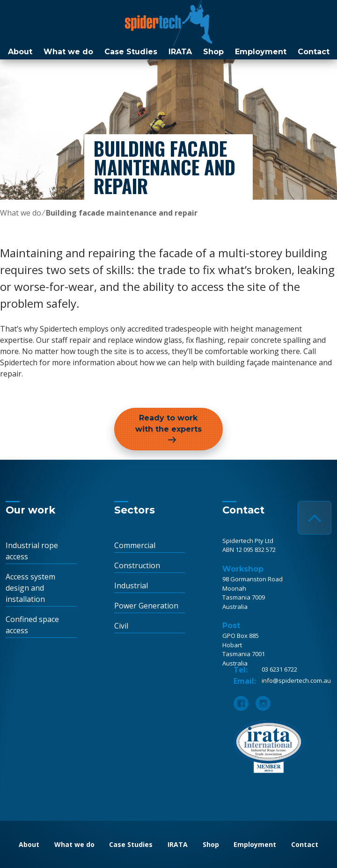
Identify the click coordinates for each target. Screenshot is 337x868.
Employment (261, 52)
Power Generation (146, 606)
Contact (314, 52)
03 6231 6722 (279, 669)
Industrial (131, 586)
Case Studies (131, 52)
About (20, 52)
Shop (213, 52)
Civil (121, 626)
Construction (137, 565)
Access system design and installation (30, 588)
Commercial (135, 545)
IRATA (180, 52)
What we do (68, 52)
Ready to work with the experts (168, 423)
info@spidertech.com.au (296, 680)
